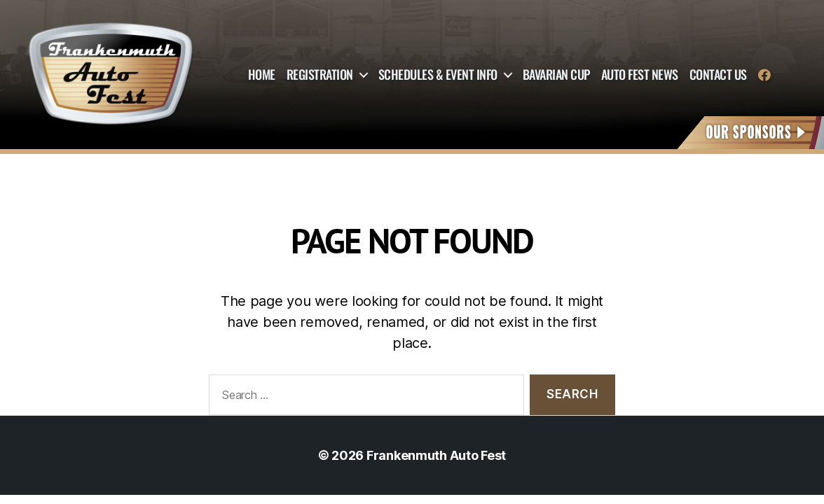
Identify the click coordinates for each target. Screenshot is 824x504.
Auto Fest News (640, 75)
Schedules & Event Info (438, 75)
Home (262, 75)
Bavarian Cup (556, 75)
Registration (320, 75)
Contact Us (718, 75)
